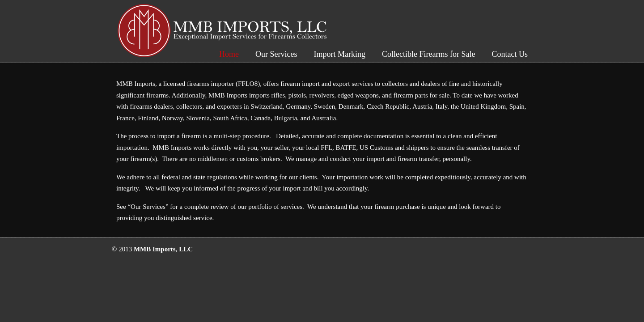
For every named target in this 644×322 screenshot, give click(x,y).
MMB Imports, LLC (223, 31)
